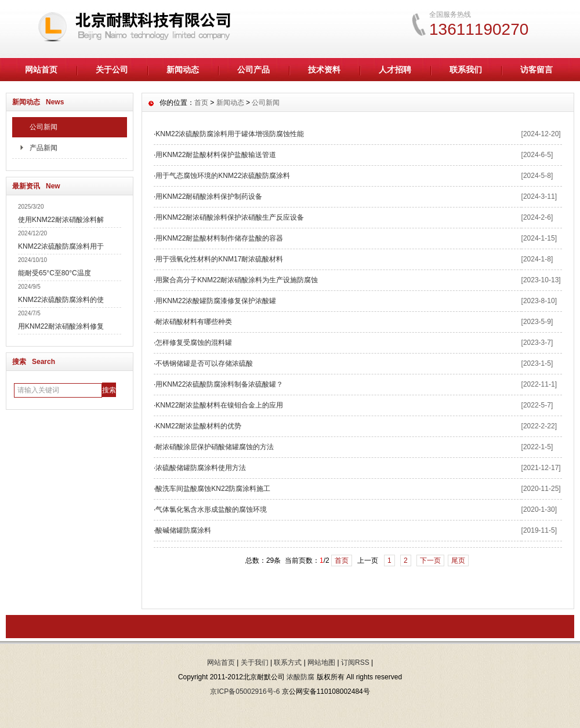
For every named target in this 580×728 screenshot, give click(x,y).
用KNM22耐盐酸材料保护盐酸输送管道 (216, 155)
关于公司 (112, 70)
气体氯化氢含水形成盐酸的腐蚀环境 (211, 509)
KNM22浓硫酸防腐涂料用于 (61, 246)
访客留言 (536, 70)
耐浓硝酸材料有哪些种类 (194, 322)
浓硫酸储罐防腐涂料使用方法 (201, 468)
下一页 (430, 560)
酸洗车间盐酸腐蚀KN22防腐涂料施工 (213, 489)
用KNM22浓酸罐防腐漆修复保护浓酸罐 (216, 301)
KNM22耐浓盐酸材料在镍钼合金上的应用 (219, 405)
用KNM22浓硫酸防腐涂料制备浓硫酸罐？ (219, 384)
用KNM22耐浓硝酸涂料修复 (61, 326)
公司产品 (253, 70)
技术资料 (324, 70)
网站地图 (321, 663)
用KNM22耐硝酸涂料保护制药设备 (209, 196)
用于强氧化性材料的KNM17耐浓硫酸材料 (219, 259)
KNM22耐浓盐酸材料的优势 (198, 426)
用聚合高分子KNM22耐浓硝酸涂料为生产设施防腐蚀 (237, 280)
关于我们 (255, 663)
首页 (201, 103)
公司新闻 (43, 127)
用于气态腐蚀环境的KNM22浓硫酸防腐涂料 (223, 176)
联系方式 (288, 663)
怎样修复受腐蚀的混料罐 (194, 343)
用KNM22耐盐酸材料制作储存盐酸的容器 (219, 238)
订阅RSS (355, 663)
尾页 (458, 560)
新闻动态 (183, 70)
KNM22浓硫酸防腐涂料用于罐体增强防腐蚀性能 (230, 134)
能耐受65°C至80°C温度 (55, 273)
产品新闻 (43, 148)
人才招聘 (395, 70)
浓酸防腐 (300, 677)
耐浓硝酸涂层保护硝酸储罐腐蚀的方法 (215, 447)
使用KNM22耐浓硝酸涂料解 (61, 220)
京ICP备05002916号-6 (245, 691)
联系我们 (466, 70)
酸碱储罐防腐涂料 (183, 530)
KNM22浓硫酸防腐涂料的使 (61, 300)
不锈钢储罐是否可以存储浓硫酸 (204, 363)
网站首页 (41, 70)
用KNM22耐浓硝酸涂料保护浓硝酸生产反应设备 (230, 217)
